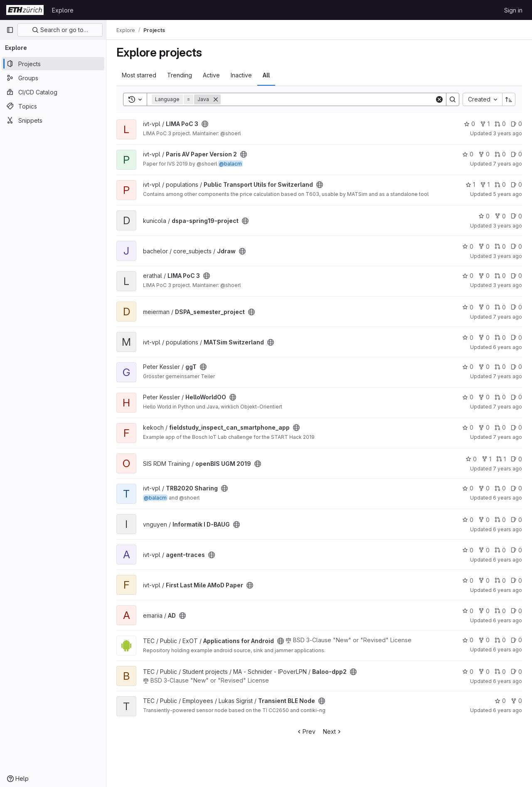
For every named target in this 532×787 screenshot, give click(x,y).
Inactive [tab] (241, 75)
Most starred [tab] (139, 75)
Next (333, 731)
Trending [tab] (180, 75)
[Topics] (53, 106)
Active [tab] (211, 75)
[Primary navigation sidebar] (10, 30)
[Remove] (216, 99)
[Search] (328, 99)
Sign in (513, 10)
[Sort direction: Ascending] (509, 99)
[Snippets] (53, 120)
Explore (63, 10)
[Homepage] (25, 10)
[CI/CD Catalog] (53, 92)
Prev (306, 731)
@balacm (230, 164)
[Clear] (439, 99)
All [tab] (266, 75)
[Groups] (53, 78)
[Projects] (53, 64)
